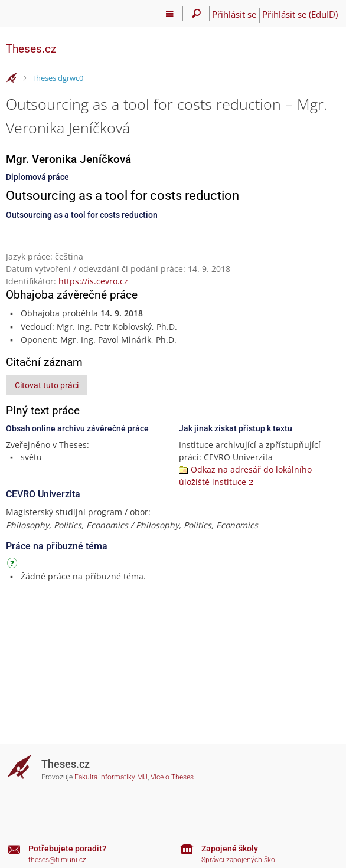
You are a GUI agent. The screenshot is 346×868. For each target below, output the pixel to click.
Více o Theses (172, 777)
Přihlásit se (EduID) (300, 14)
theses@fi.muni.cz (57, 860)
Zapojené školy (230, 849)
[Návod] (14, 565)
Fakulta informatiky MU (111, 777)
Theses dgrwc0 (58, 78)
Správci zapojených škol (239, 860)
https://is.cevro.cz (93, 281)
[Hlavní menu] (170, 14)
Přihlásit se (234, 14)
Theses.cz (31, 49)
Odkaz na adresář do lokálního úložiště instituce (245, 476)
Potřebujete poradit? (67, 849)
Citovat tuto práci (47, 385)
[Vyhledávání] (196, 14)
